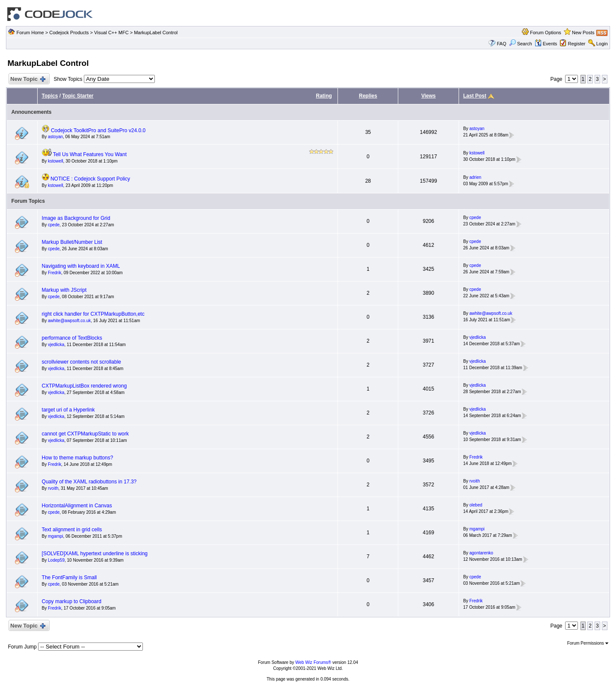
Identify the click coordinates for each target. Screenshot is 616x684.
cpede (54, 225)
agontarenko (481, 553)
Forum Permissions (588, 643)
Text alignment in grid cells (72, 530)
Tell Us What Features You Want (90, 154)
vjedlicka (56, 345)
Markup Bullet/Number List (72, 242)
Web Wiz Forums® (313, 662)
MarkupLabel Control (156, 33)
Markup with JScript (64, 290)
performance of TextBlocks (72, 338)
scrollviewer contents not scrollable (81, 362)
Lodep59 (56, 560)
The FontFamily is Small (70, 577)
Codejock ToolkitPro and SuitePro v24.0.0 (98, 130)
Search (521, 44)
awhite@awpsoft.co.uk (69, 321)
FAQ (501, 44)
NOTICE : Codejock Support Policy (90, 179)
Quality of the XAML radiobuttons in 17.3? (89, 482)
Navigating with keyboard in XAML (81, 266)
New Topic (27, 79)
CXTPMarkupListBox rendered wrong (84, 386)
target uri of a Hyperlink (68, 410)
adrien (475, 177)
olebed (476, 505)
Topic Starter (78, 96)
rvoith (53, 488)
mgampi (56, 536)
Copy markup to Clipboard (72, 601)
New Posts (583, 33)
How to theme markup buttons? (78, 458)
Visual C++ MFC (111, 33)
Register (577, 44)
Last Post (475, 96)
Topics (50, 96)
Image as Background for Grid (76, 218)
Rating (324, 96)
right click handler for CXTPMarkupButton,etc (93, 314)
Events (546, 44)
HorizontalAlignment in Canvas (77, 506)
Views (429, 96)
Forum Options (546, 33)
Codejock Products (69, 33)
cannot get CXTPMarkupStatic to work (85, 434)
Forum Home (30, 33)
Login (602, 44)
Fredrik (55, 273)
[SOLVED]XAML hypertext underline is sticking (95, 554)
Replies (368, 96)
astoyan (55, 137)
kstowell (56, 161)
